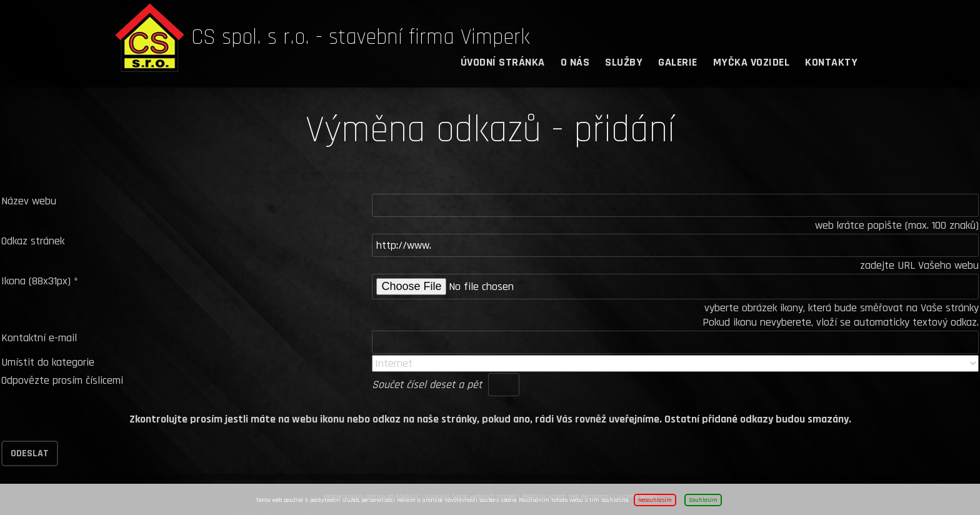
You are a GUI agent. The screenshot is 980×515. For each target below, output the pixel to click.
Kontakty (831, 62)
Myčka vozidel (752, 62)
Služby (624, 62)
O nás (575, 62)
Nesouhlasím (655, 500)
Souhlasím (703, 500)
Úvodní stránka (503, 62)
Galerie (678, 62)
